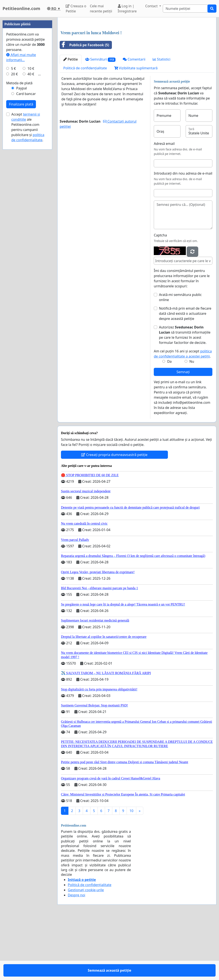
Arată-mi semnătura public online (180, 357)
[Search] (185, 9)
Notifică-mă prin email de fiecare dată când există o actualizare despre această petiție (185, 373)
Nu (192, 421)
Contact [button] (152, 6)
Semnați (183, 432)
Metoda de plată (19, 211)
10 (131, 871)
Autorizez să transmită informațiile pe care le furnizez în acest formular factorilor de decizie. (185, 395)
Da (169, 421)
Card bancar (26, 222)
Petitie (71, 119)
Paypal (22, 217)
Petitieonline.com (21, 8)
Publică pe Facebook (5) (84, 105)
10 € (31, 197)
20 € (15, 202)
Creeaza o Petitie (76, 9)
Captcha (160, 295)
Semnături (100, 119)
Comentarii (134, 119)
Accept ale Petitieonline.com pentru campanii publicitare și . (28, 255)
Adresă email (164, 203)
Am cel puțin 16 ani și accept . (183, 414)
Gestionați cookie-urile (86, 950)
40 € (31, 202)
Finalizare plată (21, 233)
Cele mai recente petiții (101, 9)
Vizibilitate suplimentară (136, 128)
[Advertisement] (137, 54)
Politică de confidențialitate (85, 128)
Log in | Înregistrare (127, 9)
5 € (13, 197)
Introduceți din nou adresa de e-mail (183, 233)
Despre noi (76, 955)
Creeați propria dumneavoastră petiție (114, 515)
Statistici (162, 119)
